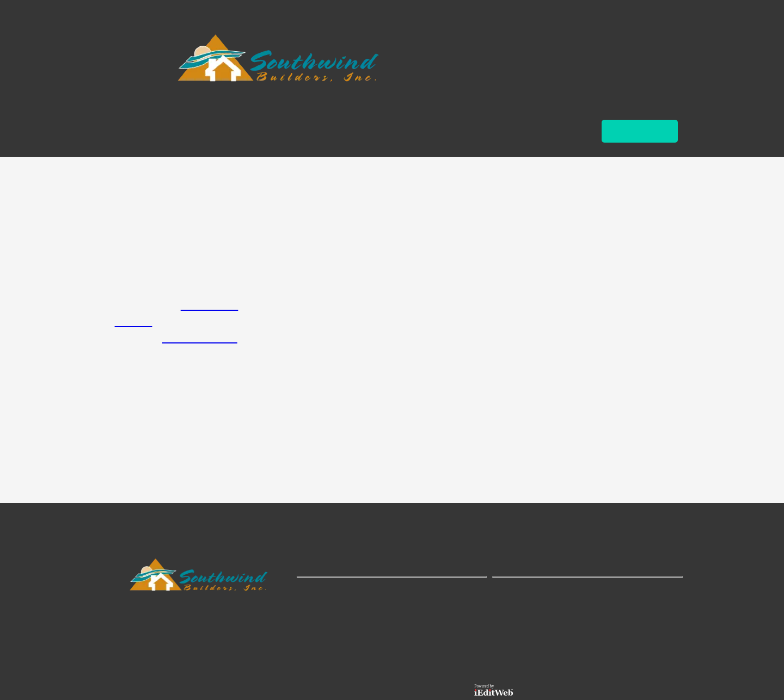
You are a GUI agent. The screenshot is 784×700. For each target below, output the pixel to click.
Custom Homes (200, 338)
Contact (134, 322)
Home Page (210, 305)
